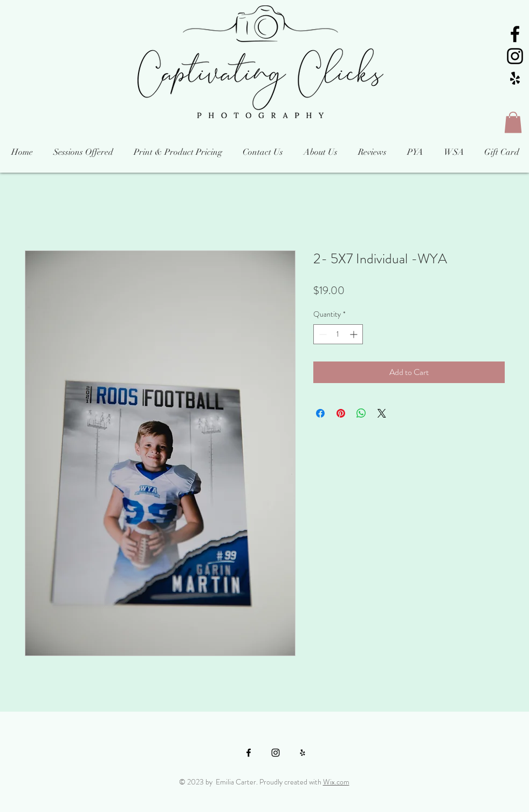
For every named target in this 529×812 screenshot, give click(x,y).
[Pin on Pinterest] (341, 413)
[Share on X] (382, 413)
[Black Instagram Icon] (515, 56)
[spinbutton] (338, 334)
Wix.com (336, 782)
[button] (513, 122)
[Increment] (355, 334)
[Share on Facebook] (320, 413)
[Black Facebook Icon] (515, 34)
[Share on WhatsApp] (361, 413)
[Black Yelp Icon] (515, 78)
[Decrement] (322, 334)
